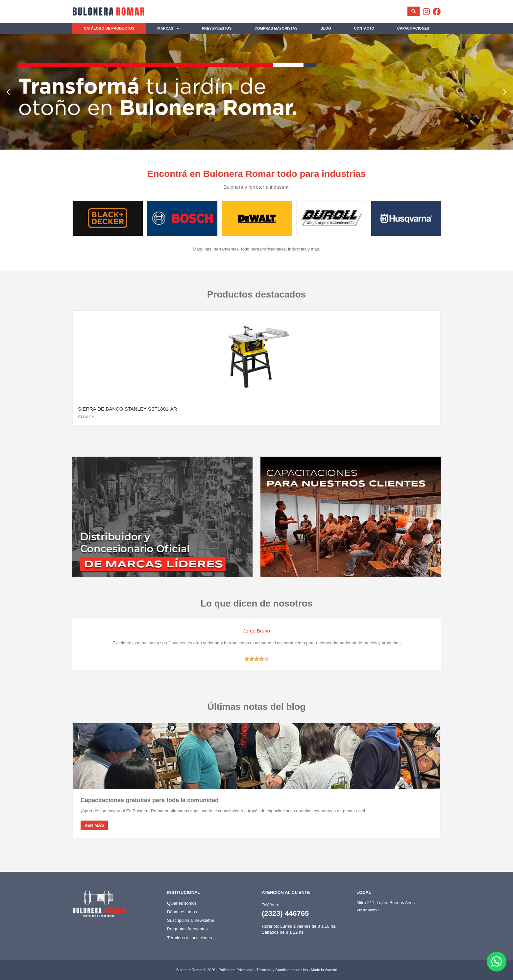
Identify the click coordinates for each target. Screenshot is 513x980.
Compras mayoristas (276, 28)
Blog (326, 28)
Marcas (168, 28)
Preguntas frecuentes (187, 929)
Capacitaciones (413, 28)
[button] (8, 92)
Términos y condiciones (190, 938)
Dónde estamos (182, 912)
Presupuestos (217, 28)
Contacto (364, 28)
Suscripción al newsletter (191, 920)
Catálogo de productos (109, 28)
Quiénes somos (182, 903)
